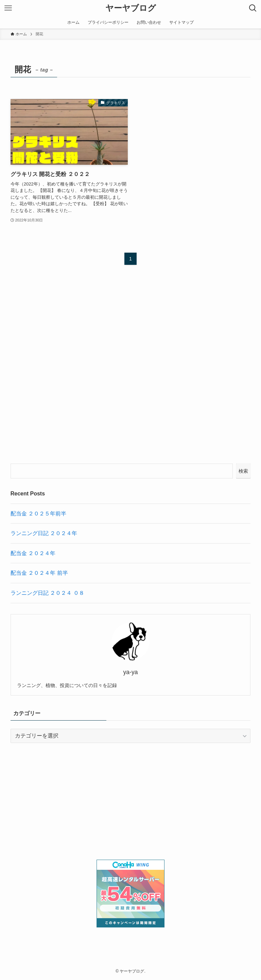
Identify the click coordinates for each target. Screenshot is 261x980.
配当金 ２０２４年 (33, 553)
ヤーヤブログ (131, 8)
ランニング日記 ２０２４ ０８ (47, 593)
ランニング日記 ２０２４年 (44, 533)
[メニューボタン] (8, 8)
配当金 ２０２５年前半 (38, 514)
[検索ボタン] (253, 8)
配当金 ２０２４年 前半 (39, 573)
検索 (243, 471)
